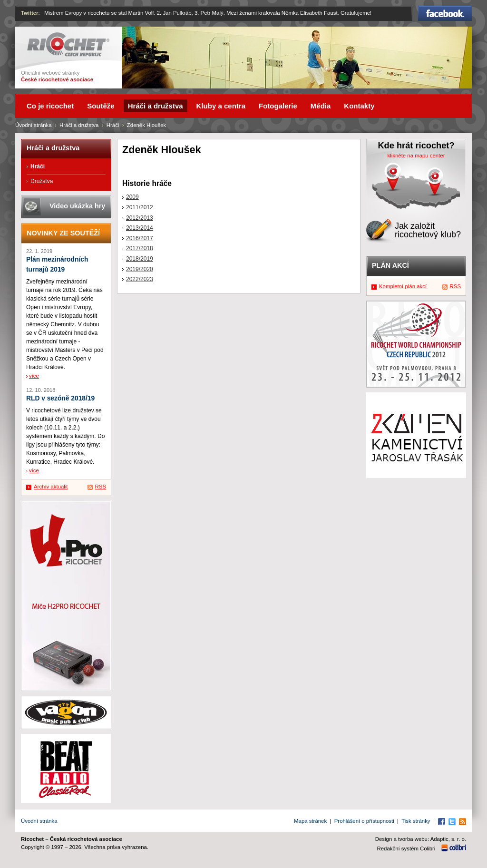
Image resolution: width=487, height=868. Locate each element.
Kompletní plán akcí (403, 286)
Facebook (445, 13)
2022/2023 (140, 279)
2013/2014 (140, 228)
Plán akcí (390, 265)
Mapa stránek (310, 821)
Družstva (42, 181)
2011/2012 (140, 207)
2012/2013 (140, 218)
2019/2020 (140, 269)
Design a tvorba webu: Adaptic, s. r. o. (421, 839)
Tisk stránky (416, 821)
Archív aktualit (51, 487)
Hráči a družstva (79, 125)
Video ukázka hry (77, 206)
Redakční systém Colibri (406, 848)
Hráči (113, 125)
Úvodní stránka (34, 125)
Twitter (30, 13)
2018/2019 (140, 259)
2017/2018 (140, 248)
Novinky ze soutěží (63, 233)
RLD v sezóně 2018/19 (60, 398)
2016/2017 (140, 238)
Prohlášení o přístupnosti (364, 821)
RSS (101, 487)
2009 (132, 197)
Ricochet (68, 44)
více (34, 376)
